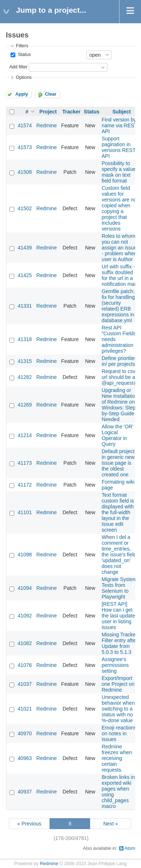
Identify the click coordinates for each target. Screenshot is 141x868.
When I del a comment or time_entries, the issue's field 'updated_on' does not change (119, 555)
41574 (25, 125)
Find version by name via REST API (120, 125)
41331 (25, 306)
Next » (110, 824)
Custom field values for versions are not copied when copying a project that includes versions (120, 208)
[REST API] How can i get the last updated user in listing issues (120, 616)
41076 (25, 665)
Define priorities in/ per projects (119, 361)
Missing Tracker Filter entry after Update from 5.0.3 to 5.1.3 (120, 643)
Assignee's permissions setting (115, 665)
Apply (22, 94)
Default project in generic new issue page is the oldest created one (118, 463)
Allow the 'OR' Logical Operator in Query (117, 435)
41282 (25, 377)
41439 (25, 248)
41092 (25, 616)
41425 (25, 275)
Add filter (18, 67)
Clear (51, 94)
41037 (25, 684)
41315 (25, 361)
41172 (25, 485)
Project (48, 112)
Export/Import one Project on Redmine (118, 684)
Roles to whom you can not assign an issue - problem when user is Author (119, 248)
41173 (25, 463)
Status (23, 55)
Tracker (71, 112)
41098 (25, 555)
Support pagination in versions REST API (119, 147)
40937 (25, 792)
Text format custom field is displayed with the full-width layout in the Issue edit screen (118, 512)
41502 (25, 208)
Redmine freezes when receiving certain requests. (117, 758)
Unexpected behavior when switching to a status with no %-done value (118, 709)
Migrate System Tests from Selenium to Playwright (119, 588)
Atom (130, 848)
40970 (25, 733)
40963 (25, 758)
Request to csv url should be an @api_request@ (120, 377)
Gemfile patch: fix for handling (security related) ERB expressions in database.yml (118, 306)
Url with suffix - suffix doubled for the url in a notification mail (119, 275)
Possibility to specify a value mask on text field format (119, 172)
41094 (25, 588)
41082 (25, 643)
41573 (25, 147)
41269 (25, 405)
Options (23, 77)
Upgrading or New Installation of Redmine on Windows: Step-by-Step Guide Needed (120, 405)
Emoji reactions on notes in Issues (119, 733)
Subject (122, 112)
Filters (22, 46)
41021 (25, 709)
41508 (25, 172)
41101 (25, 512)
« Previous (29, 824)
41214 (25, 435)
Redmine (47, 125)
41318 (25, 339)
